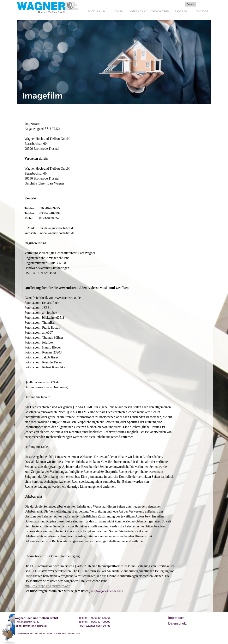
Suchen (191, 4)
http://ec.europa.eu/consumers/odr (47, 586)
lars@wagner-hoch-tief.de (95, 626)
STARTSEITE (97, 11)
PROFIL (118, 11)
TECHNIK (181, 11)
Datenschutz (177, 623)
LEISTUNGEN (139, 11)
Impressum (176, 618)
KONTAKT (202, 11)
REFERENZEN (160, 11)
